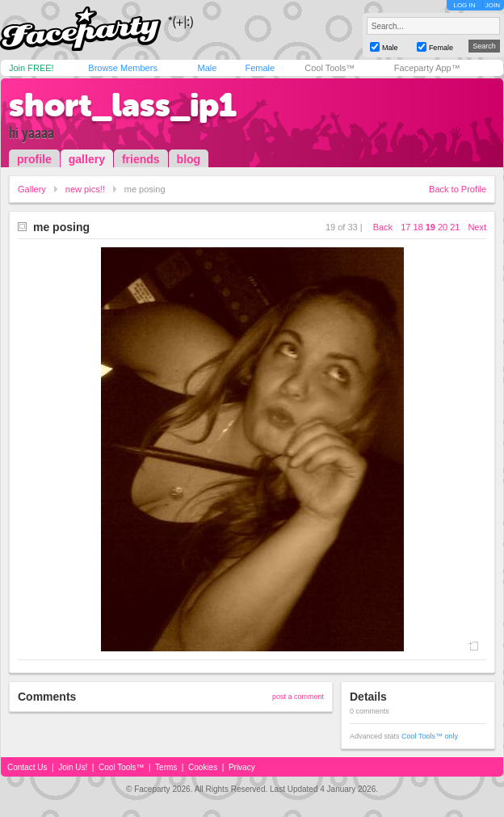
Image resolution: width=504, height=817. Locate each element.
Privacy (242, 767)
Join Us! (73, 767)
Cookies (203, 767)
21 (455, 227)
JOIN (493, 5)
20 (443, 227)
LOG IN (464, 5)
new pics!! (85, 189)
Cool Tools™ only (430, 736)
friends (141, 159)
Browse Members (123, 68)
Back (383, 227)
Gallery (32, 189)
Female (260, 68)
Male (207, 68)
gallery (87, 159)
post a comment (298, 697)
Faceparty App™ (427, 68)
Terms (166, 767)
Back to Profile (458, 189)
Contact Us (27, 767)
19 (430, 227)
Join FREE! (31, 68)
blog (189, 159)
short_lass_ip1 (123, 105)
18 (418, 227)
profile (34, 159)
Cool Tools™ (330, 68)
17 (405, 227)
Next (477, 227)
